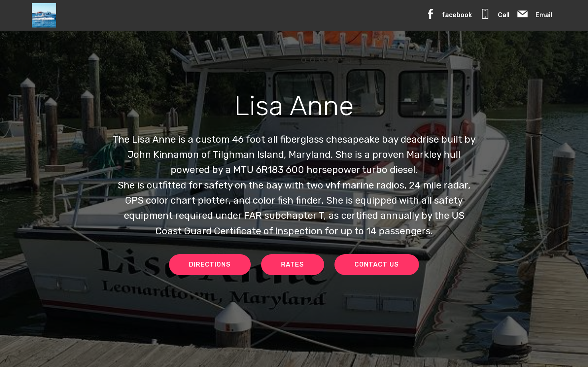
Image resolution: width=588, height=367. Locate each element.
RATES (293, 264)
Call (495, 14)
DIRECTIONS (210, 264)
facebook (448, 14)
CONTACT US (377, 264)
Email (535, 14)
